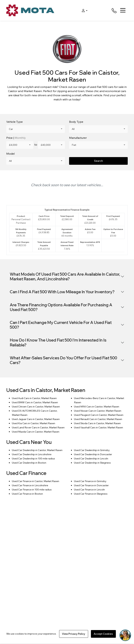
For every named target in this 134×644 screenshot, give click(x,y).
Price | (16, 138)
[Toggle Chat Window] (125, 635)
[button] (84, 10)
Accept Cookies (103, 634)
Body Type (76, 122)
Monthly (20, 138)
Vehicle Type (14, 122)
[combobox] (36, 129)
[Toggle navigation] (123, 10)
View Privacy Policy (74, 634)
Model (10, 154)
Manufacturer (78, 138)
